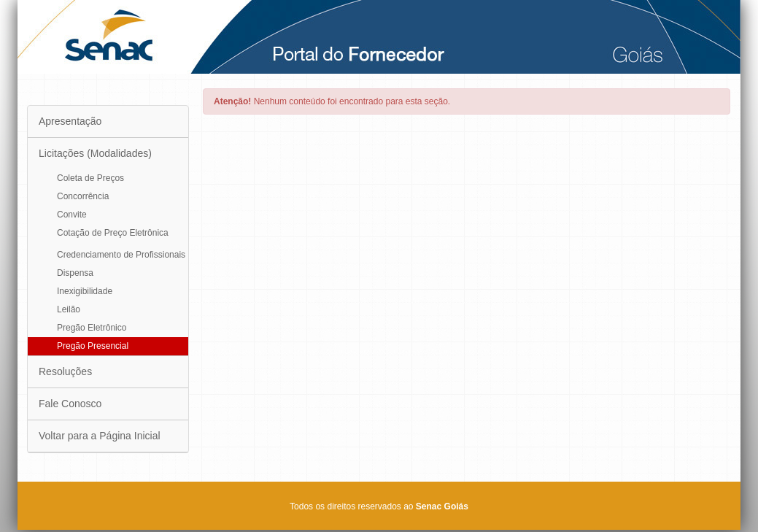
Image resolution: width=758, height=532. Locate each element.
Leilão (69, 309)
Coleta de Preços (90, 178)
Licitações (95, 153)
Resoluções (65, 371)
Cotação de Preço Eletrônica (113, 233)
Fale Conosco (70, 404)
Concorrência (83, 196)
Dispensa (75, 273)
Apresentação (70, 121)
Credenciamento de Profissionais (121, 255)
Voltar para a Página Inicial (100, 436)
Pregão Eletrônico (92, 328)
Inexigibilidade (85, 291)
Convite (72, 215)
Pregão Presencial (93, 346)
